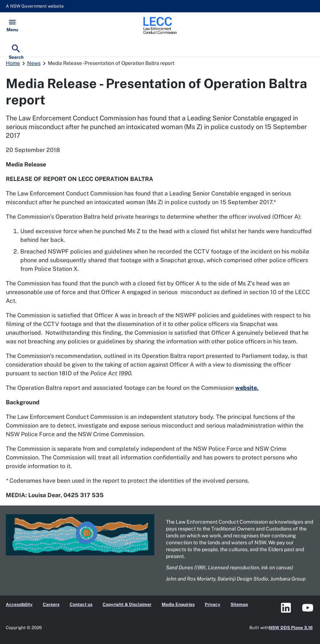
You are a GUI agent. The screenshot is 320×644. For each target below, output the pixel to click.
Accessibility (19, 604)
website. (247, 388)
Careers (51, 604)
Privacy (213, 604)
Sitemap (239, 604)
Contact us (81, 604)
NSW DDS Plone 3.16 (291, 628)
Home (13, 63)
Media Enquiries (178, 604)
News (34, 63)
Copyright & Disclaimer (127, 604)
